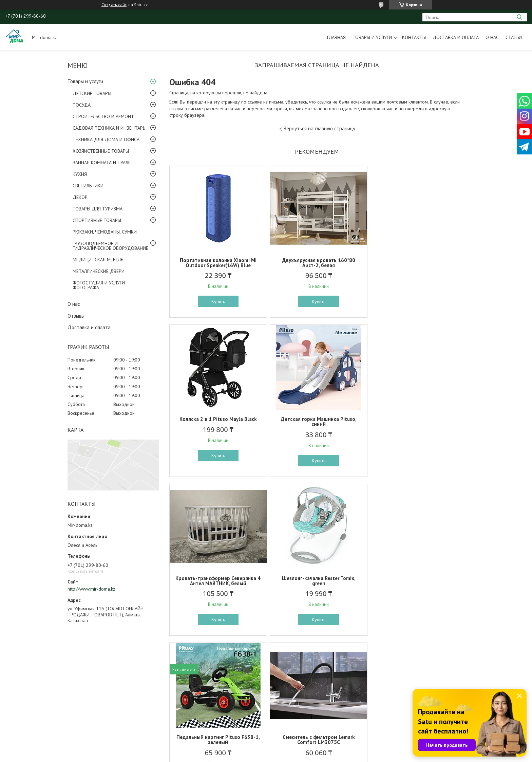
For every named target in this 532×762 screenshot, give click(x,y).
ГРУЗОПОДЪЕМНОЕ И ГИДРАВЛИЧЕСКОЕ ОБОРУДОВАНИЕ (110, 246)
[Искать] (519, 17)
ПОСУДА (82, 105)
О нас (492, 37)
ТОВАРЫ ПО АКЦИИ (62, 696)
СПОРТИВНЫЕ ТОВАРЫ (97, 220)
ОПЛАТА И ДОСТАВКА (64, 720)
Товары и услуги (372, 37)
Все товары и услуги (315, 652)
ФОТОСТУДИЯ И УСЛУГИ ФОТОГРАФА (99, 285)
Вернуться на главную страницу (319, 128)
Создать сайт (114, 5)
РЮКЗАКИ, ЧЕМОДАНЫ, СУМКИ (105, 232)
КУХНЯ (80, 174)
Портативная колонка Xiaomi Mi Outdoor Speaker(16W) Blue (217, 263)
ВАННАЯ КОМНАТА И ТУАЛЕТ (103, 163)
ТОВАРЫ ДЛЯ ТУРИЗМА (98, 209)
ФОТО (47, 704)
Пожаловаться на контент (279, 755)
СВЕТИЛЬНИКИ (88, 186)
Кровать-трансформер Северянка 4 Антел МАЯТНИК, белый (317, 422)
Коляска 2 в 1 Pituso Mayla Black (416, 260)
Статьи (514, 37)
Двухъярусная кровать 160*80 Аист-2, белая (317, 263)
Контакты (414, 37)
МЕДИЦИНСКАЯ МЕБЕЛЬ (98, 260)
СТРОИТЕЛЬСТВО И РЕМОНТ (103, 116)
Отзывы (76, 316)
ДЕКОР (80, 197)
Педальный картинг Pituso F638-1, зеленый (217, 581)
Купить (217, 301)
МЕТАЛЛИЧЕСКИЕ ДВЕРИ (99, 271)
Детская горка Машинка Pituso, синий (218, 422)
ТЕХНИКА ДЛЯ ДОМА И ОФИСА (106, 140)
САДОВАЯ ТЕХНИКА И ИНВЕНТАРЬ (109, 128)
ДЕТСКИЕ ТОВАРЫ (92, 93)
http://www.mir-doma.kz (91, 589)
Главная (336, 37)
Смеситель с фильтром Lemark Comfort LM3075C (317, 581)
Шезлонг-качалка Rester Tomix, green (416, 422)
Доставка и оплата (456, 37)
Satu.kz (296, 749)
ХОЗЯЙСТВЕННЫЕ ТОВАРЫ (101, 151)
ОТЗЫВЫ (50, 712)
